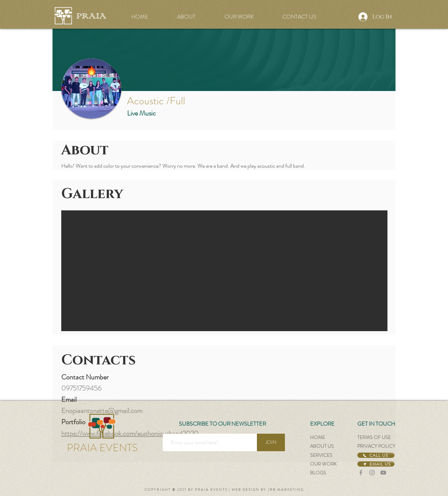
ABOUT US (322, 446)
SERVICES (321, 455)
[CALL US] (376, 455)
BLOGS (318, 473)
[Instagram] (372, 473)
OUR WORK (323, 464)
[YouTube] (383, 473)
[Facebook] (361, 473)
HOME (318, 437)
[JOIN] (271, 442)
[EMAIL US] (376, 464)
